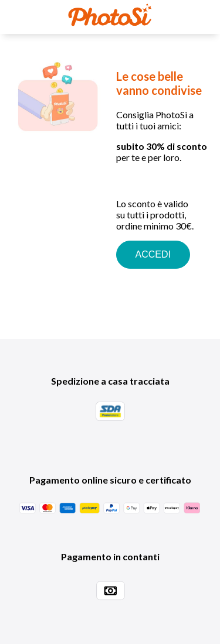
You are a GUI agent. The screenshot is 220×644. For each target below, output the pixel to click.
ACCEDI (153, 254)
